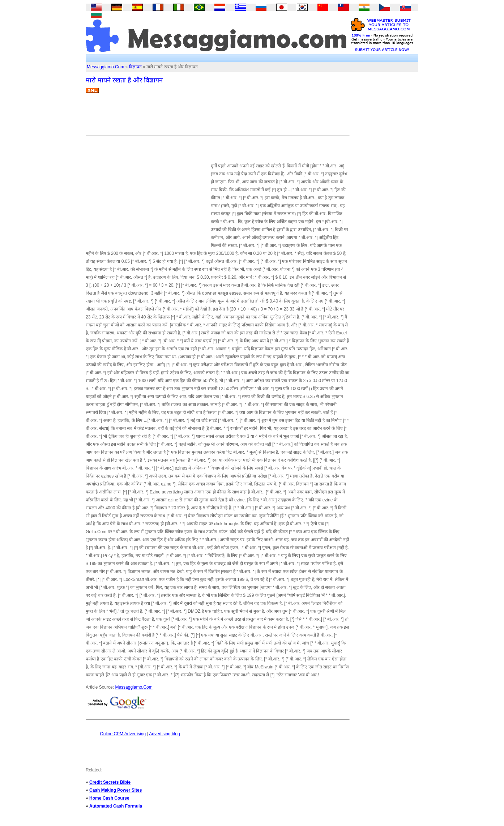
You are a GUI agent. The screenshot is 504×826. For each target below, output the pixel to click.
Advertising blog (164, 734)
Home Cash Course (109, 798)
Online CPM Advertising (123, 734)
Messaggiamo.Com (105, 67)
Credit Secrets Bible (110, 782)
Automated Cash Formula (116, 806)
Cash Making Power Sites (116, 790)
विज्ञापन (135, 67)
